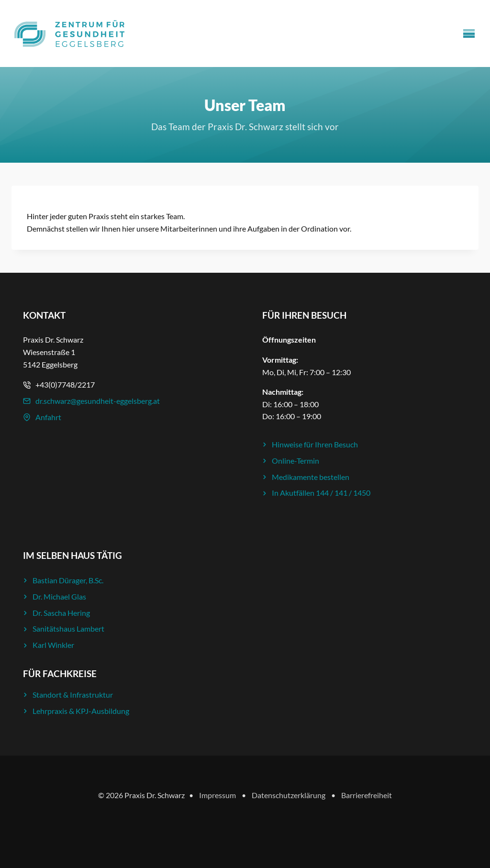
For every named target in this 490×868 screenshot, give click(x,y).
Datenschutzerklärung (289, 795)
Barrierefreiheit (367, 795)
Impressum (217, 795)
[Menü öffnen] (469, 33)
